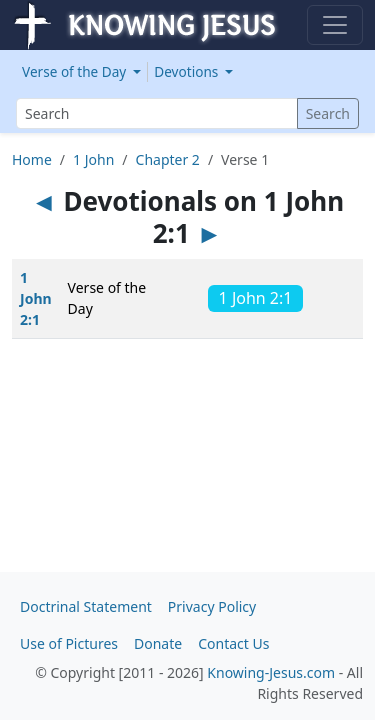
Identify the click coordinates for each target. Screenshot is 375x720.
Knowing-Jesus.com (271, 672)
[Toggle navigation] (335, 25)
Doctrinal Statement (86, 606)
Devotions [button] (188, 71)
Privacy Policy (212, 606)
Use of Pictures (69, 643)
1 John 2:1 (36, 298)
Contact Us (233, 643)
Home (32, 159)
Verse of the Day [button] (76, 71)
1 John (93, 159)
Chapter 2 (168, 159)
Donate (158, 643)
